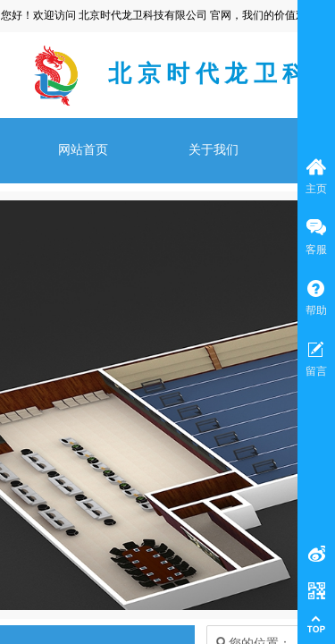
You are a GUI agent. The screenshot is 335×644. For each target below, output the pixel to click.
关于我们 (214, 150)
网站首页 (83, 150)
